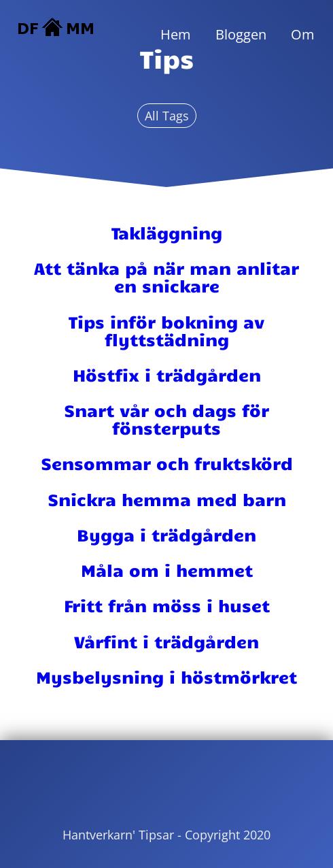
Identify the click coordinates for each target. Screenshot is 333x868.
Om (303, 34)
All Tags (167, 116)
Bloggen (241, 34)
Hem (176, 34)
